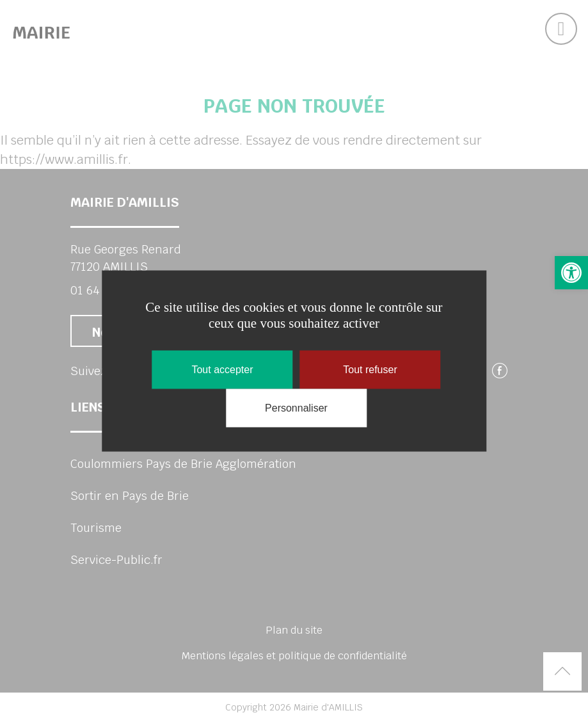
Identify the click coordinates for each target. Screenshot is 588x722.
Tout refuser (370, 370)
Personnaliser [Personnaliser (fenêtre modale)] (296, 408)
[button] (571, 273)
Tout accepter (222, 370)
